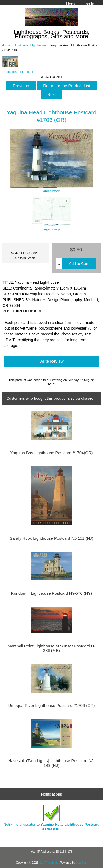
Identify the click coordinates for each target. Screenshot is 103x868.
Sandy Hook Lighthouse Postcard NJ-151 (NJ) (51, 538)
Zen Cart (81, 863)
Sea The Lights (49, 863)
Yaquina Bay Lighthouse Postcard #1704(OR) (52, 453)
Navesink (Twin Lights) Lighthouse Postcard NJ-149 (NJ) (52, 763)
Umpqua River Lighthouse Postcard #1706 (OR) (52, 706)
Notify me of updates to (51, 818)
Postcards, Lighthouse (30, 45)
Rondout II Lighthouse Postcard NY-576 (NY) (51, 593)
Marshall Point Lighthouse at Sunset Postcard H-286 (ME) (52, 648)
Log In (89, 4)
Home (71, 4)
